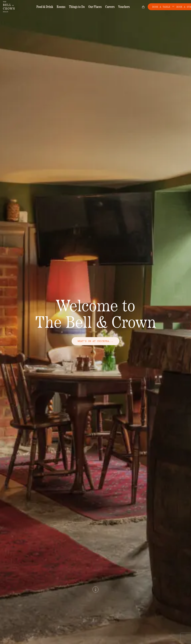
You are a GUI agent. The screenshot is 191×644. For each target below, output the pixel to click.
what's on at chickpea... (95, 341)
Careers (107, 7)
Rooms (63, 7)
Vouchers (120, 7)
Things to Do (77, 7)
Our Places (94, 7)
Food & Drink (48, 7)
